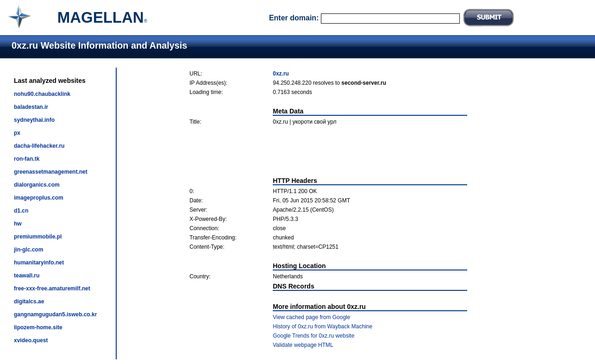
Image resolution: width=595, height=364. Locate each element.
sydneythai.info (34, 120)
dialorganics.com (37, 185)
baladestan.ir (31, 107)
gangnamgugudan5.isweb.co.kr (55, 314)
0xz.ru (281, 74)
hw (18, 224)
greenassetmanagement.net (51, 172)
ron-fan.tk (27, 159)
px (17, 133)
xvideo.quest (31, 340)
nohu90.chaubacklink (42, 94)
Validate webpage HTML (303, 345)
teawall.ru (27, 276)
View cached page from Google (311, 317)
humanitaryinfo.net (39, 263)
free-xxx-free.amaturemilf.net (52, 289)
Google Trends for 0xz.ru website (313, 336)
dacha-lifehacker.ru (39, 146)
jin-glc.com (28, 250)
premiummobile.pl (38, 237)
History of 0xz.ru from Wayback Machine (323, 326)
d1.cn (21, 211)
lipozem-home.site (38, 327)
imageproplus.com (39, 198)
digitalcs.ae (29, 301)
